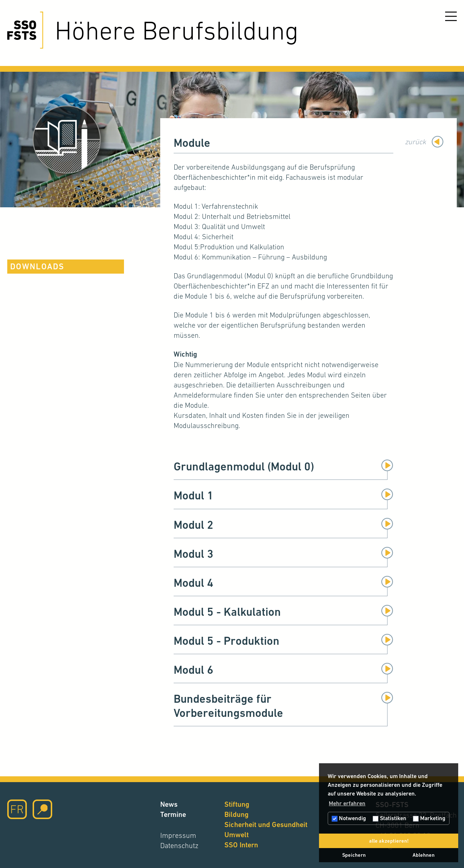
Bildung (237, 815)
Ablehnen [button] (424, 855)
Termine (173, 815)
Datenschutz (179, 846)
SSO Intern (241, 845)
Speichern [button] (354, 855)
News (169, 804)
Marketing (429, 818)
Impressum (178, 835)
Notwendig (349, 818)
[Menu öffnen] (451, 16)
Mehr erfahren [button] (347, 803)
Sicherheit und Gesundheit (266, 825)
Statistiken (390, 818)
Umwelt (237, 835)
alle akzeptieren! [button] (389, 841)
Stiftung (237, 804)
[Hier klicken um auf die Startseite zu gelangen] (25, 30)
